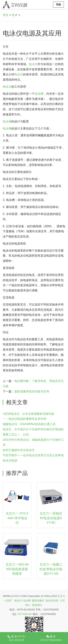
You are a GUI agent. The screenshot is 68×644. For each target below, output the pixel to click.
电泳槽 (39, 94)
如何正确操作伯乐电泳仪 (19, 450)
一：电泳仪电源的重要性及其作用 (24, 419)
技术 (15, 15)
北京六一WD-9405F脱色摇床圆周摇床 (17, 569)
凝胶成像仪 (38, 601)
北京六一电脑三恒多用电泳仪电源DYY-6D (51, 569)
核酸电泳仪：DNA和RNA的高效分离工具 (29, 424)
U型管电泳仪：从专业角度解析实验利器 (28, 414)
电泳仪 (33, 64)
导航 (58, 5)
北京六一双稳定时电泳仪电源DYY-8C (51, 518)
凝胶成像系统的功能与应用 (32, 391)
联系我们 (37, 605)
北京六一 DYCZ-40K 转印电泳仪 (17, 518)
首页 (6, 15)
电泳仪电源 (10, 461)
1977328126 (24, 614)
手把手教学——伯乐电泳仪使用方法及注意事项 (33, 455)
